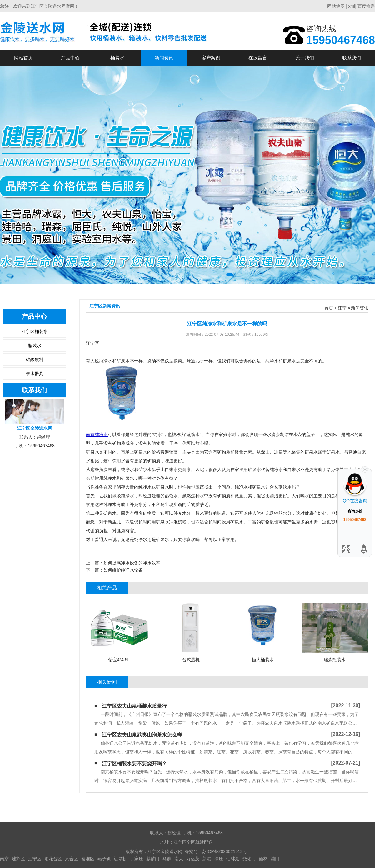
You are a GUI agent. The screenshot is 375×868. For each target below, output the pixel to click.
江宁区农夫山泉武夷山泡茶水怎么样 (142, 735)
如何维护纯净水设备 (123, 570)
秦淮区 (88, 859)
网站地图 (336, 6)
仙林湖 (233, 859)
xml (352, 6)
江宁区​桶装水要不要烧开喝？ (134, 764)
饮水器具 (35, 374)
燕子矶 (104, 859)
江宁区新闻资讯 (353, 308)
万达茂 (193, 859)
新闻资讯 (164, 58)
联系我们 (352, 58)
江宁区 (35, 859)
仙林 (263, 859)
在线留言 (258, 58)
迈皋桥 (120, 859)
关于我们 (305, 58)
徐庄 (219, 859)
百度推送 (366, 6)
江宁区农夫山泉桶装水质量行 (134, 706)
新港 (207, 859)
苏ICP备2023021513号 (225, 851)
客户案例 (211, 58)
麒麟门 (153, 859)
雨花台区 (53, 859)
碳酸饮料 (35, 360)
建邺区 (18, 859)
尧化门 (249, 859)
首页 (329, 308)
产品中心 (70, 58)
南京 (4, 859)
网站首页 (23, 58)
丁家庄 (137, 859)
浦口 (275, 859)
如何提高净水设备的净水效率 (132, 563)
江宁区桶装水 (35, 331)
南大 (179, 859)
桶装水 (117, 58)
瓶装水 (35, 345)
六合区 (72, 859)
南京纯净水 (97, 434)
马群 (167, 859)
